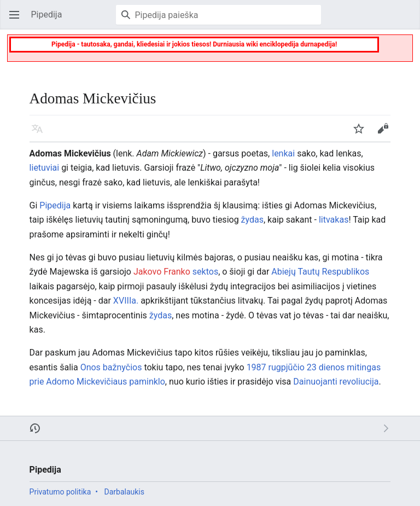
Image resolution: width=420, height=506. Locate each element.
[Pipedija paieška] (218, 15)
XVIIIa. (126, 301)
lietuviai (45, 168)
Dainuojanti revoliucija (336, 382)
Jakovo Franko (162, 272)
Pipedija (55, 205)
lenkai (283, 153)
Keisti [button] (386, 134)
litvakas (334, 220)
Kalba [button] (40, 134)
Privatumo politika (60, 492)
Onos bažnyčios (111, 367)
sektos (205, 272)
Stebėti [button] (362, 134)
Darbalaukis (124, 492)
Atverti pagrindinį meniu (17, 20)
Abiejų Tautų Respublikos (320, 272)
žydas (252, 220)
